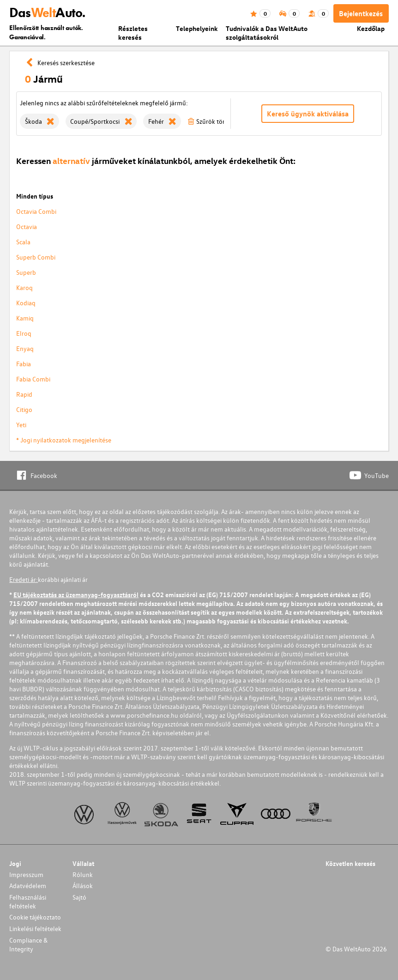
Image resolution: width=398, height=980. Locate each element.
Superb (26, 272)
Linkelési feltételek (35, 929)
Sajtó (79, 897)
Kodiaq (26, 303)
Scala (23, 242)
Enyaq (25, 348)
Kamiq (25, 318)
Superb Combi (36, 257)
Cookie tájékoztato (35, 917)
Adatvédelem (28, 886)
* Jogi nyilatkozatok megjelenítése (64, 440)
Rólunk (83, 874)
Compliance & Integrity (28, 944)
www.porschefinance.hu (144, 715)
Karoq (24, 287)
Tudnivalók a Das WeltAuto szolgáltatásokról (267, 33)
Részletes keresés (133, 33)
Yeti (21, 425)
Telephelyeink (197, 28)
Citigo (24, 409)
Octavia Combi (36, 211)
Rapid (24, 394)
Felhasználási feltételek (28, 901)
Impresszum (26, 874)
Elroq (24, 333)
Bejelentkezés (361, 13)
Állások (83, 886)
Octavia (27, 227)
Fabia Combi (33, 379)
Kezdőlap (371, 28)
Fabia (24, 364)
